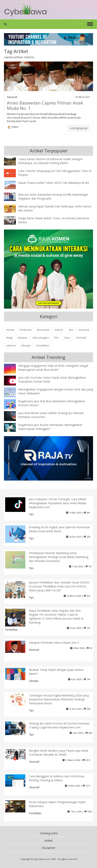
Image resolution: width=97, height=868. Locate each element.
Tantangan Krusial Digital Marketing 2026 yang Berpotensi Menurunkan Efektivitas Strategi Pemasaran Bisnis (59, 699)
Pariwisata (25, 330)
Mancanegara (41, 338)
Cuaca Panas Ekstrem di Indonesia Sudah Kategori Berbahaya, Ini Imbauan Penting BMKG (50, 161)
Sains (67, 338)
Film (56, 338)
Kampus (23, 338)
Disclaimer (48, 848)
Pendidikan (43, 346)
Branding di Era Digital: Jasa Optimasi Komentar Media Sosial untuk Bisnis (59, 529)
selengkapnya (79, 128)
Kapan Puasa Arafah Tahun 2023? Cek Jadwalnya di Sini (54, 183)
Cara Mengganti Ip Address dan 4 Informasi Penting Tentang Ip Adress (57, 778)
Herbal (10, 330)
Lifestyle (26, 346)
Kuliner (59, 330)
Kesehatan (43, 330)
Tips (71, 330)
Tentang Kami (49, 833)
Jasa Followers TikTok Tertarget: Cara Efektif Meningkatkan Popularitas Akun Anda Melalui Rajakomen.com (58, 503)
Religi (9, 338)
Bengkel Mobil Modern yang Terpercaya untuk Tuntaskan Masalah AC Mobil (58, 753)
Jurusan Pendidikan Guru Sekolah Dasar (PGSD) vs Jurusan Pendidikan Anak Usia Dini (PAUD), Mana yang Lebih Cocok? (59, 586)
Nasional (12, 97)
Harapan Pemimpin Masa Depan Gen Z (54, 643)
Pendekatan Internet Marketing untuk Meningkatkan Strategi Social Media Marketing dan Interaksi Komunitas (59, 557)
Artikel (48, 840)
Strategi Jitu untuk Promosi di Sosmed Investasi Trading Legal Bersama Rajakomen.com (59, 725)
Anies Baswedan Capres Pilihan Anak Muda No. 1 (45, 105)
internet (11, 346)
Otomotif (81, 338)
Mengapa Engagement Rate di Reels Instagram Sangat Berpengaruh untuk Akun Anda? (53, 368)
